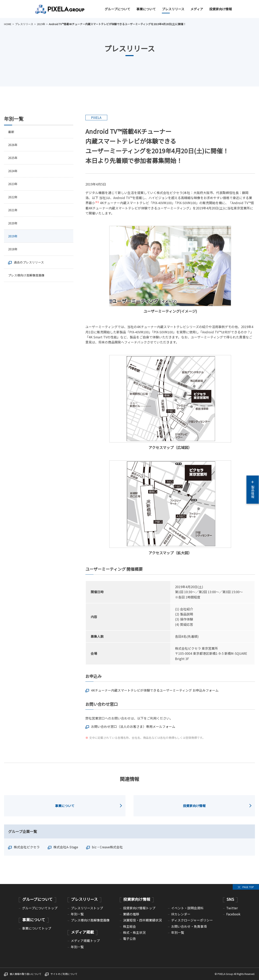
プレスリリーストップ (87, 908)
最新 (11, 132)
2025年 (13, 159)
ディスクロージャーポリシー (192, 920)
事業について (146, 9)
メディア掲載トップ (85, 941)
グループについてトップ (40, 908)
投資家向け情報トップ (139, 908)
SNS (230, 899)
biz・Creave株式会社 (107, 847)
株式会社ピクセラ (27, 847)
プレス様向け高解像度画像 (28, 280)
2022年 (13, 199)
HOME (8, 24)
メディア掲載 (82, 932)
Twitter (232, 908)
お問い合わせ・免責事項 (189, 926)
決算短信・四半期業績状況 (142, 920)
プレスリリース (173, 9)
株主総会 (129, 926)
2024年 (13, 172)
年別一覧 (77, 914)
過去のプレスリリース (30, 266)
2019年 (41, 24)
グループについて (117, 9)
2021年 (13, 213)
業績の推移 (131, 914)
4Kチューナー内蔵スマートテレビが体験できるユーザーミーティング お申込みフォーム (155, 690)
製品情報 (253, 489)
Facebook (233, 914)
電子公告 (129, 939)
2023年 (13, 186)
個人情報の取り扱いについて (25, 974)
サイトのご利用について (64, 974)
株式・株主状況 (134, 933)
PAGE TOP (248, 887)
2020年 (13, 226)
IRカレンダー (181, 914)
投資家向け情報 (221, 9)
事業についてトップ (37, 928)
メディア (197, 9)
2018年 (13, 253)
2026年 (13, 145)
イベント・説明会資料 (187, 908)
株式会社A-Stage (66, 847)
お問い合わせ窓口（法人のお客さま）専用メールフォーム (133, 727)
